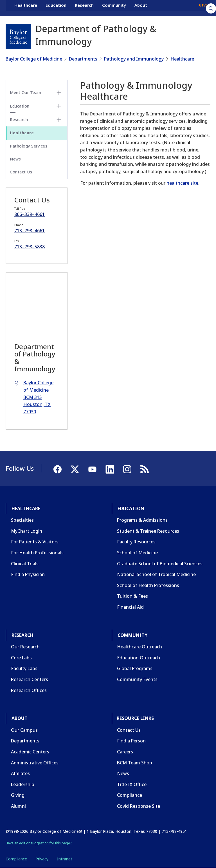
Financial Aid (130, 607)
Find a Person (131, 741)
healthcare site (182, 183)
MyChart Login (27, 531)
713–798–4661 (30, 231)
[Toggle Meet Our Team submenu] (59, 93)
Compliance (130, 795)
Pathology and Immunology (134, 59)
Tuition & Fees (132, 596)
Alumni (18, 806)
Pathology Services (29, 146)
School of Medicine (137, 553)
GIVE (203, 8)
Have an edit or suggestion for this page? (39, 843)
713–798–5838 (30, 247)
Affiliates (20, 773)
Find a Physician (28, 574)
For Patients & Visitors (35, 542)
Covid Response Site (139, 806)
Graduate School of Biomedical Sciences (160, 564)
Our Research (25, 647)
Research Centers (30, 679)
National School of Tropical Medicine (156, 574)
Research (84, 8)
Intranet (65, 859)
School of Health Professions (148, 585)
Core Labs (21, 658)
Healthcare (26, 8)
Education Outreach (139, 658)
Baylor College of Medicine (34, 59)
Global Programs (135, 668)
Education (56, 8)
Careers (125, 752)
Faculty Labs (24, 668)
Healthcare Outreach (139, 647)
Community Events (137, 679)
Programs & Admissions (142, 520)
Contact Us (21, 172)
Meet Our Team (26, 92)
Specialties (22, 520)
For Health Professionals (37, 553)
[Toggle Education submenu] (59, 106)
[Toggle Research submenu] (59, 120)
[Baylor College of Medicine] (18, 37)
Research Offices (29, 690)
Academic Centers (30, 752)
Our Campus (24, 730)
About (141, 8)
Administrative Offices (35, 763)
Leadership (23, 784)
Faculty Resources (136, 542)
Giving (18, 795)
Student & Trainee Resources (148, 531)
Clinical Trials (25, 564)
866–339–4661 (30, 214)
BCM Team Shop (135, 763)
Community (114, 8)
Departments (83, 59)
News (15, 159)
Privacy (42, 859)
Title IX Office (132, 784)
